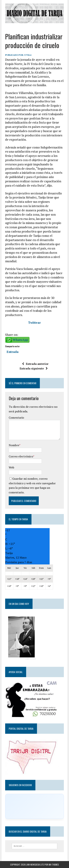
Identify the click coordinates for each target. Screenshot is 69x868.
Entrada (13, 351)
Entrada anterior (35, 364)
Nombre (14, 445)
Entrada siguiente (34, 368)
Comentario (16, 418)
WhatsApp (21, 340)
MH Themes (54, 865)
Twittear (34, 323)
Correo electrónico (21, 456)
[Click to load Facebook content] (34, 806)
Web (11, 467)
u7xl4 (28, 55)
